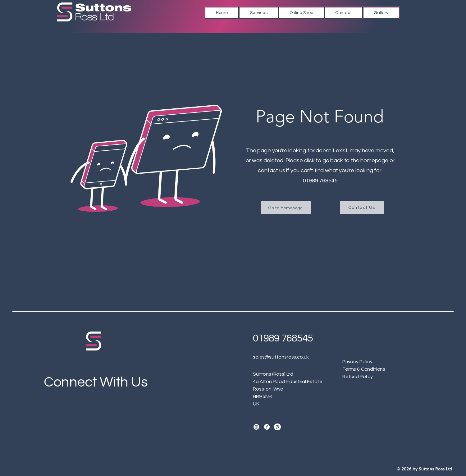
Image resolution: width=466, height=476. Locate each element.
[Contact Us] (362, 208)
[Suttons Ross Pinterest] (277, 427)
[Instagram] (256, 427)
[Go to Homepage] (286, 208)
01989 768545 (320, 181)
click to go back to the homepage (346, 160)
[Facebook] (267, 427)
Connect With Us (96, 382)
